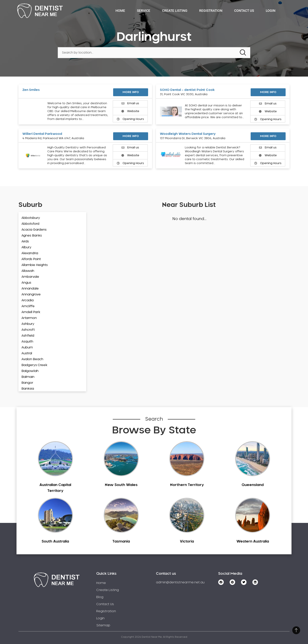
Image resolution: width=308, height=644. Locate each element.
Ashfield (28, 336)
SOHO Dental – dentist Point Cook (187, 90)
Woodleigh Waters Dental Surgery (188, 134)
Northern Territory (187, 485)
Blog (100, 597)
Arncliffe (28, 306)
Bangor (27, 383)
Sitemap (103, 625)
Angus (26, 283)
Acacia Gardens (34, 230)
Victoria (187, 542)
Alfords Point (31, 259)
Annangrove (31, 294)
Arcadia (27, 300)
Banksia (28, 389)
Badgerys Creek (34, 365)
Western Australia (253, 542)
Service (144, 11)
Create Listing (175, 11)
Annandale (30, 289)
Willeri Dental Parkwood (42, 134)
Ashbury (28, 324)
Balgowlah (30, 371)
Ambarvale (30, 277)
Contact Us (244, 11)
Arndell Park (31, 312)
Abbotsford (30, 224)
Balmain (28, 377)
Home (120, 11)
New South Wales (121, 485)
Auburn (27, 347)
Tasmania (121, 542)
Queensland (253, 485)
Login (271, 11)
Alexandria (30, 253)
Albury (26, 247)
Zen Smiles (31, 90)
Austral (27, 353)
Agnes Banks (32, 236)
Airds (25, 241)
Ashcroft (28, 330)
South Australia (55, 542)
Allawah (28, 271)
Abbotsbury (31, 218)
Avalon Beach (32, 359)
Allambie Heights (35, 265)
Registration (211, 11)
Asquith (27, 342)
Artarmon (29, 318)
